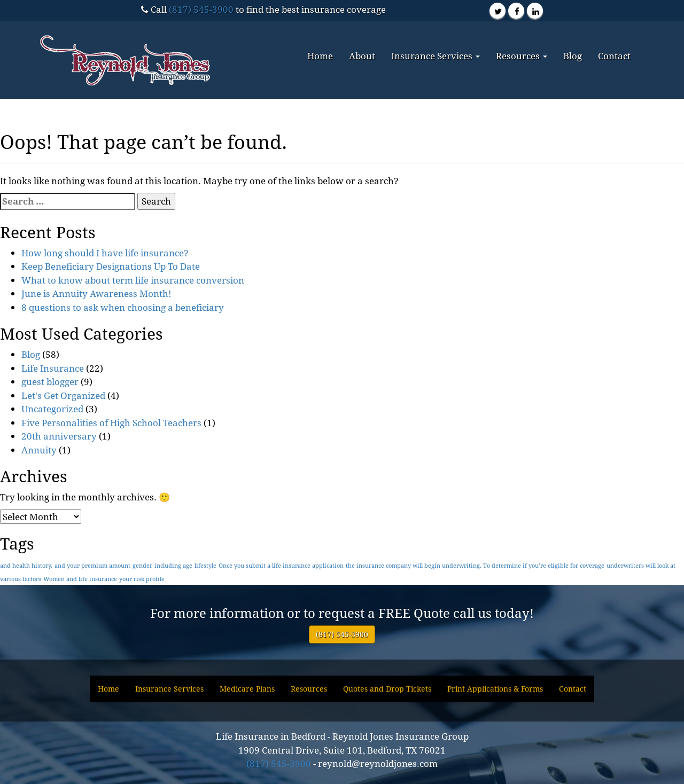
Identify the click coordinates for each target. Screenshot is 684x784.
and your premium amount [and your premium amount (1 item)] (92, 566)
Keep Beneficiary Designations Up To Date (111, 266)
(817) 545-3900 (201, 9)
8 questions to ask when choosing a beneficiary (123, 307)
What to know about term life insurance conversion (133, 280)
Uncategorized (52, 409)
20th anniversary (59, 436)
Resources (522, 56)
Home (320, 56)
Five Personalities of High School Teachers (111, 423)
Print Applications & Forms (495, 689)
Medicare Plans (247, 689)
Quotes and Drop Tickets (387, 689)
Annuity (39, 450)
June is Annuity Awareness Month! (96, 293)
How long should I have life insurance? (105, 253)
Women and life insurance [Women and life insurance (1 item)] (80, 579)
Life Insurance (53, 368)
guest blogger (50, 382)
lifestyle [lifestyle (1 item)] (205, 566)
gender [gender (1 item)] (142, 566)
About (362, 56)
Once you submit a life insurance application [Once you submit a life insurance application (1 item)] (281, 566)
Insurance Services (436, 56)
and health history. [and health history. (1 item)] (26, 566)
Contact (614, 56)
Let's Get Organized (63, 395)
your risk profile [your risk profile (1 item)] (142, 579)
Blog (573, 56)
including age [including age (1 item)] (173, 566)
